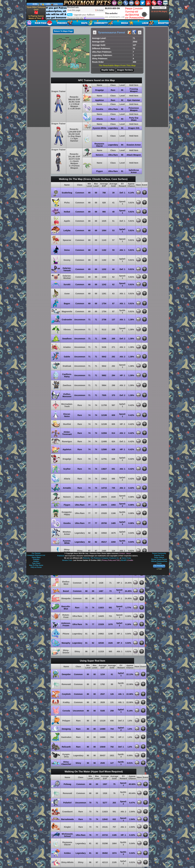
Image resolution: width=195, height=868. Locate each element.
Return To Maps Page (63, 31)
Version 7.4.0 (159, 8)
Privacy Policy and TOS (111, 560)
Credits (130, 560)
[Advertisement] (98, 13)
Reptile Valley (108, 70)
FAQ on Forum (36, 567)
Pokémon (61, 556)
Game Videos (159, 557)
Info (56, 4)
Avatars (36, 561)
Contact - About (125, 553)
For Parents (36, 553)
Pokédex (36, 559)
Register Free (159, 555)
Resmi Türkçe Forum (159, 559)
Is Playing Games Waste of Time (36, 17)
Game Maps (36, 557)
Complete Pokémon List (36, 555)
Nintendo (86, 558)
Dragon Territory (125, 70)
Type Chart (36, 563)
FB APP (124, 560)
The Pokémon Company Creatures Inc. (105, 558)
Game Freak (126, 558)
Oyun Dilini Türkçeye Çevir (36, 10)
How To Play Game (36, 565)
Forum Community (159, 553)
